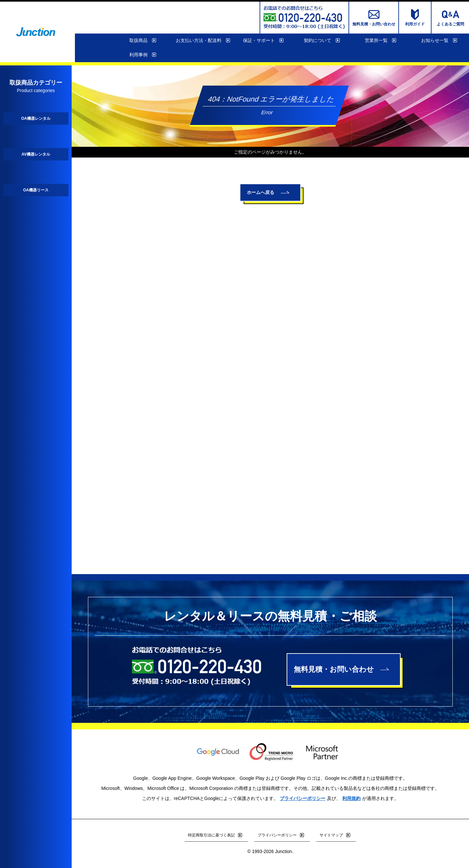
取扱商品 (143, 41)
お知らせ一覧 (440, 41)
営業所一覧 (381, 41)
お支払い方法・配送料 (204, 41)
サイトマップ (336, 835)
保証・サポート (264, 41)
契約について (322, 41)
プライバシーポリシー (303, 798)
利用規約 (351, 798)
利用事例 (143, 55)
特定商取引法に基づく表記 (216, 835)
